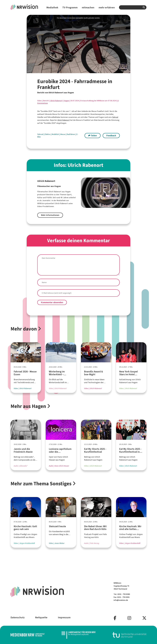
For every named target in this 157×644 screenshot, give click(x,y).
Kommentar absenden (52, 302)
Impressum (64, 617)
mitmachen (88, 8)
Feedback (111, 136)
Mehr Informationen (50, 215)
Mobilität (55, 134)
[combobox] (133, 7)
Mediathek (52, 8)
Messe (63, 134)
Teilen (93, 136)
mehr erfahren (107, 8)
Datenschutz (18, 617)
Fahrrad (115, 117)
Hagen (66, 101)
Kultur (40, 198)
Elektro (48, 134)
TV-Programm (70, 8)
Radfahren (71, 134)
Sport (69, 195)
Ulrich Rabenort (56, 101)
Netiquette (41, 617)
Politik (49, 198)
